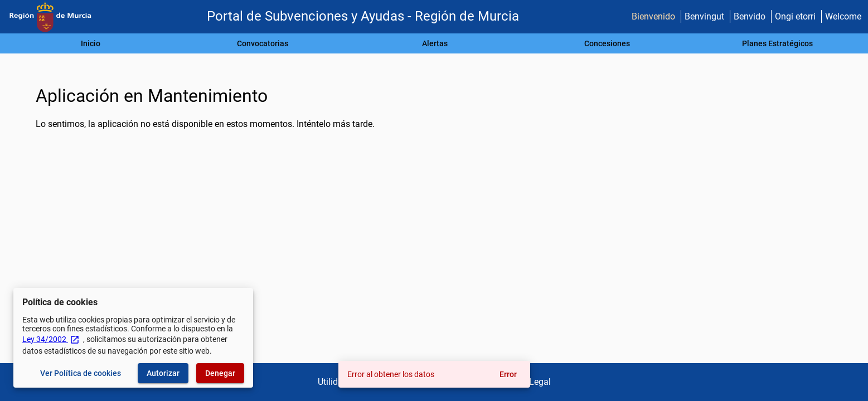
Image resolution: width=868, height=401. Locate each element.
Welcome (843, 16)
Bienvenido (653, 16)
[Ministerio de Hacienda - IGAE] (50, 17)
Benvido (750, 16)
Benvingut (704, 16)
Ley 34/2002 (51, 339)
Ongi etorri (795, 16)
